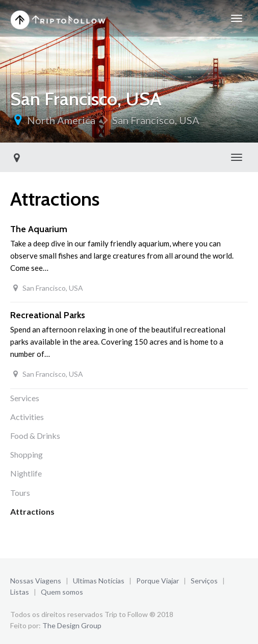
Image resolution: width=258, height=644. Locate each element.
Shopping (27, 454)
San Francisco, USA (156, 120)
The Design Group (72, 625)
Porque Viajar (158, 581)
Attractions (32, 511)
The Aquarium (39, 229)
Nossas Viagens (36, 581)
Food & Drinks (35, 436)
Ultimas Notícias (99, 581)
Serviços (204, 581)
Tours (20, 493)
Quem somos (62, 592)
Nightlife (26, 473)
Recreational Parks (48, 315)
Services (25, 398)
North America (61, 120)
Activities (27, 417)
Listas (20, 592)
